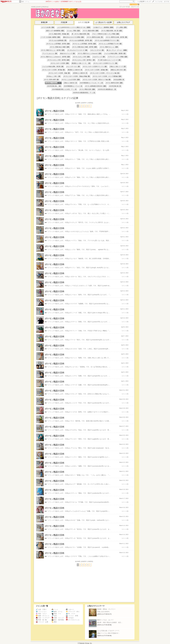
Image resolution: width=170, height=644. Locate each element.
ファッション (41, 612)
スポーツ (70, 609)
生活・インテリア (43, 618)
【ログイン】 (135, 7)
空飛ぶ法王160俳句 (103, 612)
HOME (33, 7)
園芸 (54, 622)
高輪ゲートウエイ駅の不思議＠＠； (108, 633)
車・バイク (71, 614)
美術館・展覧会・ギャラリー (106, 609)
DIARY (39, 7)
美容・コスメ (41, 614)
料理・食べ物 (41, 620)
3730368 (133, 4)
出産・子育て (41, 609)
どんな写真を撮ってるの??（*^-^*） (109, 631)
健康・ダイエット (43, 616)
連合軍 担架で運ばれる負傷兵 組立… (110, 622)
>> (144, 2)
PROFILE (45, 7)
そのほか (70, 618)
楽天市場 (167, 2)
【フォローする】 (125, 7)
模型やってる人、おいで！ (106, 620)
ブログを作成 (158, 2)
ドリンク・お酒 (42, 622)
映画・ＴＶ (56, 614)
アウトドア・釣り (73, 612)
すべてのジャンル (73, 620)
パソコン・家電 (72, 616)
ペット (55, 609)
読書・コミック (58, 618)
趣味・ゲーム (25, 2)
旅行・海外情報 (58, 620)
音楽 (54, 616)
